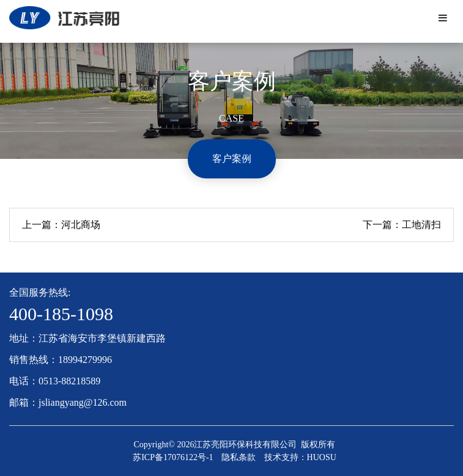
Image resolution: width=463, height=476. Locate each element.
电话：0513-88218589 (55, 381)
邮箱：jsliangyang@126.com (68, 402)
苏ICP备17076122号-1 (173, 457)
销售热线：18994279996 (61, 360)
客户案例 (232, 159)
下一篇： (402, 225)
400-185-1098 (61, 314)
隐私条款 (239, 457)
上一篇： (61, 225)
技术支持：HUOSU (300, 457)
